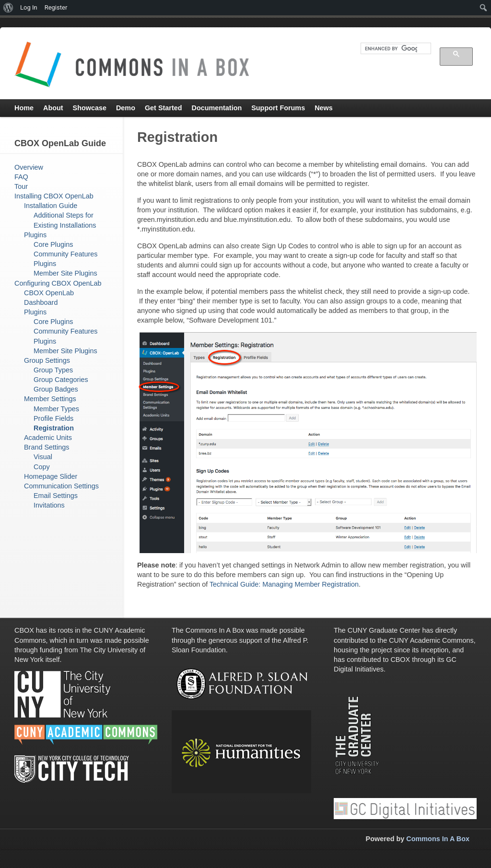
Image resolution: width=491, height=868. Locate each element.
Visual (43, 457)
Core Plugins (53, 244)
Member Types (56, 409)
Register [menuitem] (56, 7)
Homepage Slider (51, 476)
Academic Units (48, 438)
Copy (42, 467)
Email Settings (56, 496)
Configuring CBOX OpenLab (58, 283)
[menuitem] (8, 8)
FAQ (21, 177)
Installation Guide (51, 206)
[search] (391, 48)
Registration (54, 428)
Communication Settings (61, 486)
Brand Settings (47, 447)
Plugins (35, 235)
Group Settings (47, 360)
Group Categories (61, 380)
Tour (21, 186)
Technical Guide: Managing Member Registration (284, 584)
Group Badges (56, 389)
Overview (29, 167)
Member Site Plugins (65, 273)
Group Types (53, 370)
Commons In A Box (438, 839)
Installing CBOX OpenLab (54, 196)
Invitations (49, 505)
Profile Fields (53, 418)
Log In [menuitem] (29, 7)
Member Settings (50, 399)
